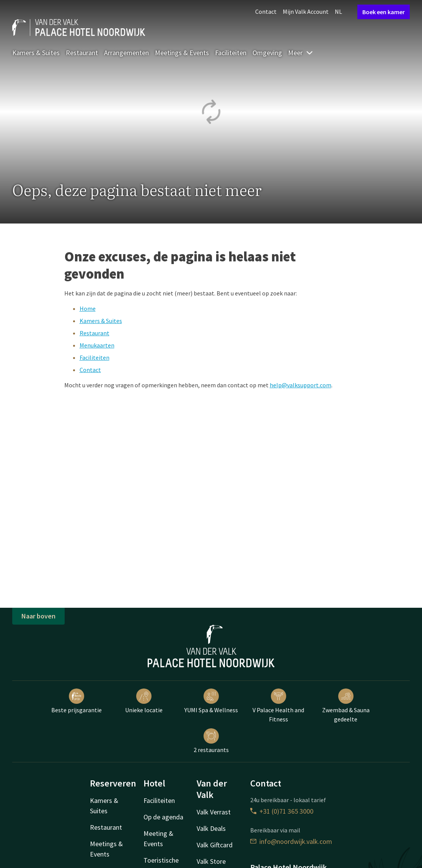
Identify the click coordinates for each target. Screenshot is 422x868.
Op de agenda (163, 817)
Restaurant (82, 53)
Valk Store (211, 861)
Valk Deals (211, 828)
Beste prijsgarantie (77, 701)
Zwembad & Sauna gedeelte (346, 706)
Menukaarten (97, 345)
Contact (266, 11)
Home (88, 308)
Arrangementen (126, 53)
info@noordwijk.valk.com (291, 841)
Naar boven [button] (38, 616)
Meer (301, 53)
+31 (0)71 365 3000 (282, 811)
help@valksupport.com (301, 385)
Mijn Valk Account (306, 11)
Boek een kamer (384, 12)
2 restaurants (211, 741)
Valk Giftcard (215, 845)
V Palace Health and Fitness (278, 706)
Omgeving (267, 53)
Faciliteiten (231, 53)
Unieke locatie (144, 701)
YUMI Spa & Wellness (211, 701)
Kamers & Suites (36, 53)
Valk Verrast (214, 812)
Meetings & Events (182, 53)
